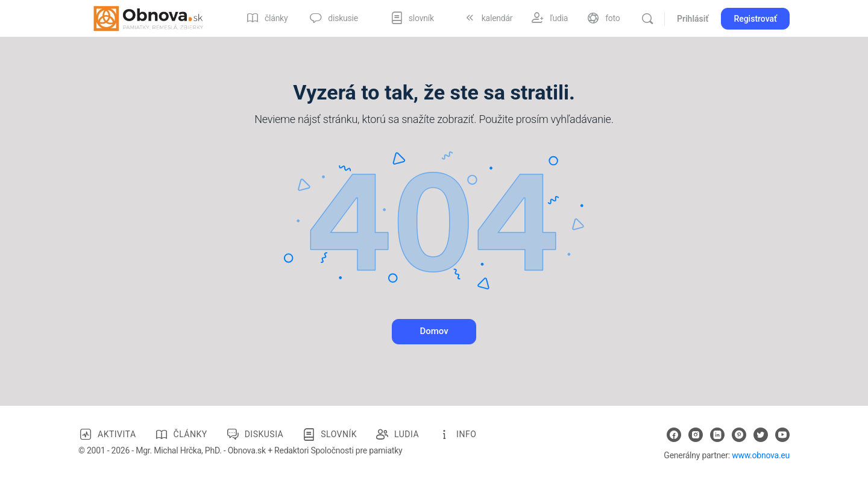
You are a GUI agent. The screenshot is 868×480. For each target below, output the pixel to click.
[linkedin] (717, 435)
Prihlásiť (693, 19)
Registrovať (755, 19)
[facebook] (674, 435)
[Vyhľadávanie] (647, 19)
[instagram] (696, 435)
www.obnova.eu (761, 455)
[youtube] (782, 435)
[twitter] (761, 435)
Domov (434, 331)
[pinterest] (739, 435)
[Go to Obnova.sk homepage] (148, 17)
